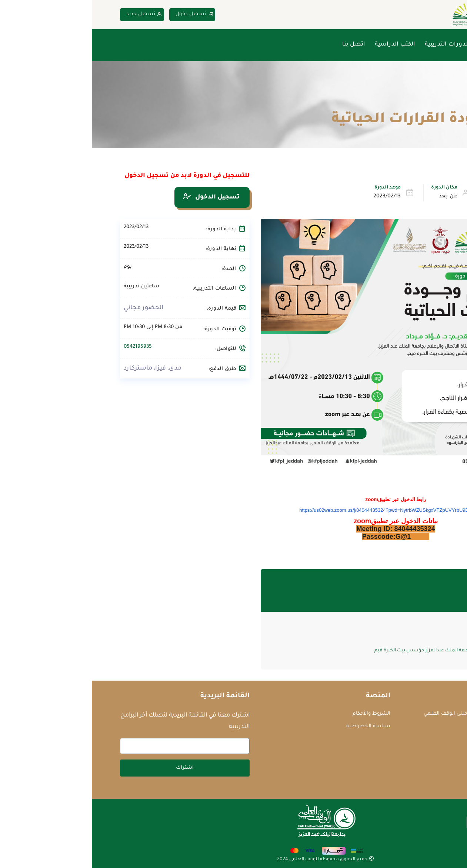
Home (432, 102)
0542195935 (46, 347)
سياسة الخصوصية (276, 726)
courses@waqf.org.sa (406, 727)
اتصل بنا (262, 45)
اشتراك (93, 768)
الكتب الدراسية (303, 45)
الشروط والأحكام (280, 714)
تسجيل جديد (52, 15)
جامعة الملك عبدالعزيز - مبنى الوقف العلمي (381, 714)
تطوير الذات (411, 197)
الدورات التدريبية (355, 45)
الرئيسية (428, 45)
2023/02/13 (295, 197)
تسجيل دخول (103, 15)
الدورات (406, 102)
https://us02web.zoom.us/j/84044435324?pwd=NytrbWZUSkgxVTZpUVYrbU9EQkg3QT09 (304, 510)
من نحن (397, 45)
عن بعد (356, 197)
